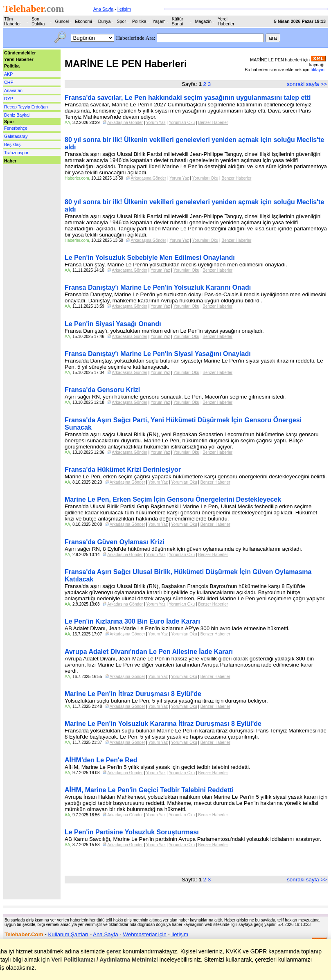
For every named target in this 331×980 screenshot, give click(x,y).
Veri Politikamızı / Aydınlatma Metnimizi (104, 960)
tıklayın (317, 70)
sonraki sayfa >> (307, 84)
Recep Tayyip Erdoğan (26, 107)
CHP (9, 82)
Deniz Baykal (17, 115)
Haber (10, 161)
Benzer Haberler (213, 123)
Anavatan (13, 90)
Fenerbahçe (16, 128)
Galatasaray (16, 136)
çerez (114, 951)
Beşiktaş (12, 144)
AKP (8, 74)
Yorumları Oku (182, 123)
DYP (9, 99)
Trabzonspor (16, 153)
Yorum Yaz (156, 123)
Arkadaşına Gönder (125, 123)
